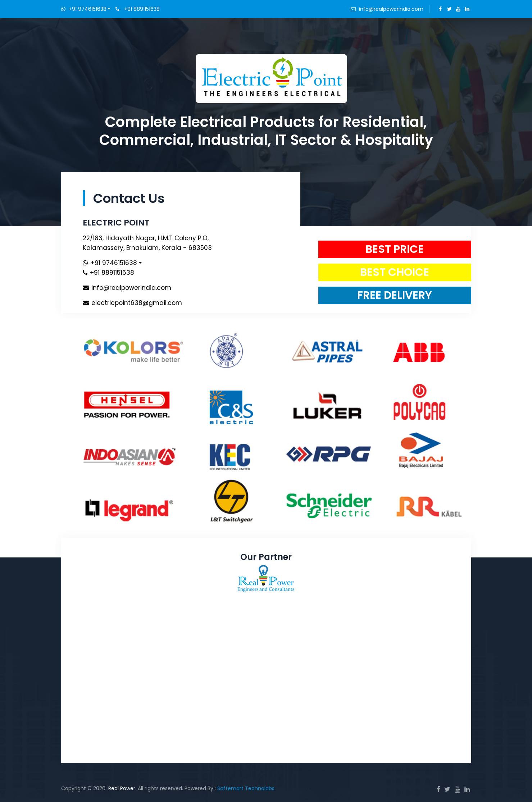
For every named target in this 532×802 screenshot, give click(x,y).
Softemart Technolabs (246, 788)
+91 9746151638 (84, 9)
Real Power (122, 788)
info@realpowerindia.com (391, 9)
